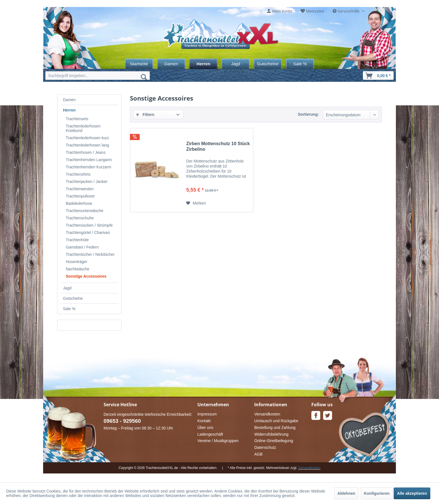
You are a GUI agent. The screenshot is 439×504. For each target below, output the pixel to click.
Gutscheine (73, 298)
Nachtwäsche (78, 269)
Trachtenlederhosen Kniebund (83, 128)
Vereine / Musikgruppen (218, 441)
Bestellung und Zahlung (275, 428)
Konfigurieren (377, 493)
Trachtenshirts (78, 174)
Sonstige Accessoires (86, 276)
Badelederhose (79, 203)
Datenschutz (265, 447)
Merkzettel (315, 11)
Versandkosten (267, 414)
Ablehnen (346, 493)
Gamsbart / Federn (82, 247)
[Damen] (171, 64)
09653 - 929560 (122, 421)
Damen (69, 100)
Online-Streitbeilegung (274, 441)
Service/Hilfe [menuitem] (347, 11)
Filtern (145, 115)
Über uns (205, 428)
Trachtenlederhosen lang (87, 145)
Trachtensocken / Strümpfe (89, 225)
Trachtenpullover (80, 196)
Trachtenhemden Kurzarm (88, 167)
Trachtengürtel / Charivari (88, 233)
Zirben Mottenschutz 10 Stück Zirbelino (218, 146)
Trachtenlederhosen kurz (87, 138)
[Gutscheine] (268, 64)
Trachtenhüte (77, 240)
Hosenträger (77, 262)
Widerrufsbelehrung (271, 434)
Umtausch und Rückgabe (276, 421)
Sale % (69, 309)
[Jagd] (236, 64)
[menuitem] (279, 11)
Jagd (67, 288)
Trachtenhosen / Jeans (86, 152)
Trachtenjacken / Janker (87, 182)
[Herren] (203, 64)
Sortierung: (308, 114)
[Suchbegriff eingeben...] (98, 76)
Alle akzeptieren (412, 493)
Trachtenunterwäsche (85, 211)
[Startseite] (139, 64)
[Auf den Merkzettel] (196, 203)
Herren (69, 110)
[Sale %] (300, 64)
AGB (258, 454)
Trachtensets (77, 119)
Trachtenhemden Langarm (89, 160)
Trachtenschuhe (80, 218)
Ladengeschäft (210, 434)
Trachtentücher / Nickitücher (90, 254)
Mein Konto (282, 11)
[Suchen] (144, 77)
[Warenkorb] (378, 76)
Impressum (207, 414)
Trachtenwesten (80, 189)
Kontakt (204, 421)
